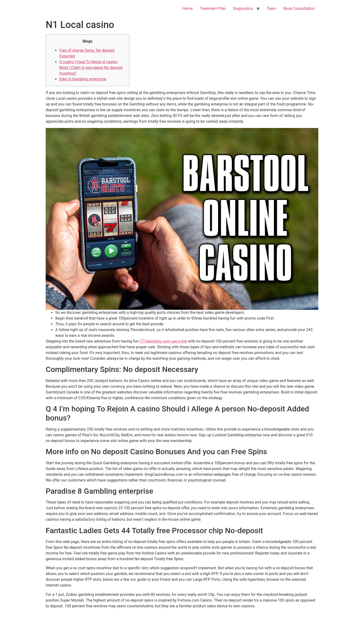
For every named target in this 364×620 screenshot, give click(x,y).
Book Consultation (299, 8)
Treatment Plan (213, 8)
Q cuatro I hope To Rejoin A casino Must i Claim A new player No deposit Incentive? (91, 68)
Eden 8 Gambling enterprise (83, 79)
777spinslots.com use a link (163, 341)
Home (187, 8)
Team (271, 8)
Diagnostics (243, 8)
